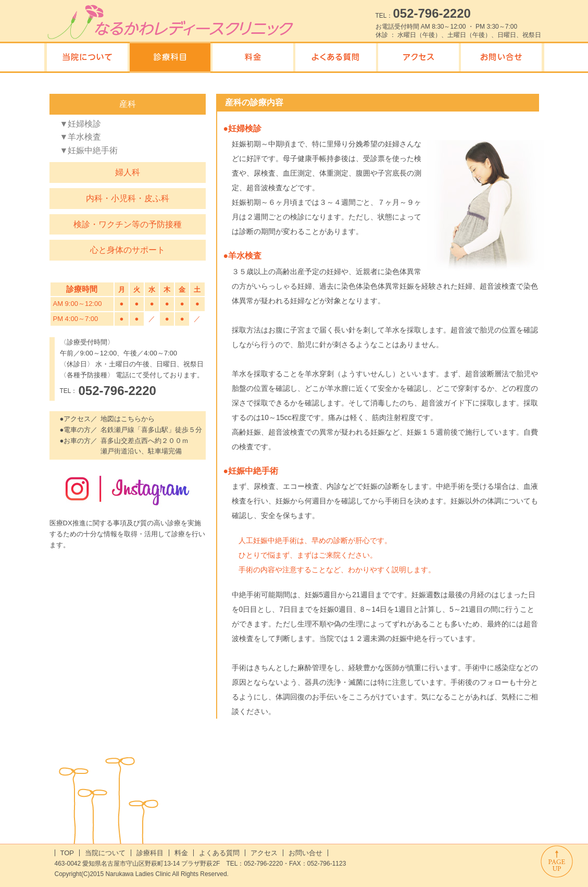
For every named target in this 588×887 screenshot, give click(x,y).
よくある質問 (219, 853)
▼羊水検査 (81, 137)
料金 (181, 853)
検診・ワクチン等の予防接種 (128, 224)
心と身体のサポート (128, 250)
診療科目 (150, 853)
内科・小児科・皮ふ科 (128, 198)
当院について (105, 853)
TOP (67, 853)
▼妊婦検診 (81, 124)
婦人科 (128, 172)
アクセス (264, 853)
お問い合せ (305, 853)
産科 (128, 104)
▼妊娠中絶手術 (89, 150)
